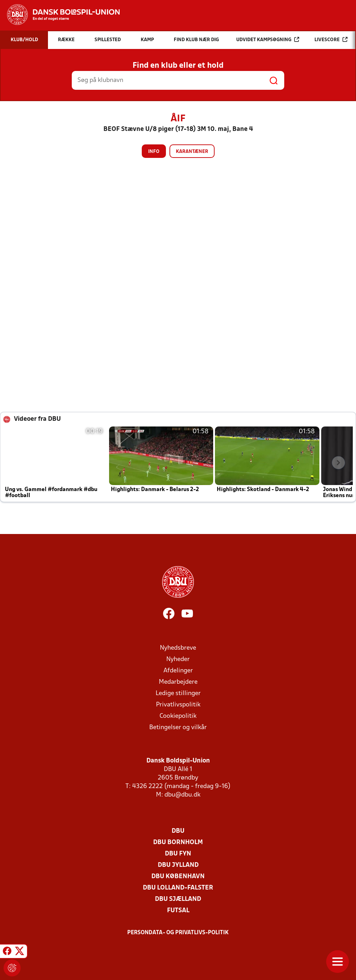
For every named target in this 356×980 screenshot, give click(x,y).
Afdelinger (178, 671)
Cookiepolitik (178, 716)
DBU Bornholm (178, 843)
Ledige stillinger (178, 693)
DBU (178, 831)
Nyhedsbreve (178, 648)
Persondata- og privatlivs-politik (178, 933)
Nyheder (178, 659)
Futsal (178, 911)
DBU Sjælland (178, 899)
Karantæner (192, 152)
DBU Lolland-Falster (178, 888)
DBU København (178, 877)
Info (154, 152)
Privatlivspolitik (178, 705)
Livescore (331, 40)
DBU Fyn (178, 854)
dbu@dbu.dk (182, 795)
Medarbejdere (178, 682)
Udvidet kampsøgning (268, 40)
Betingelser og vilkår (178, 728)
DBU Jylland (178, 865)
